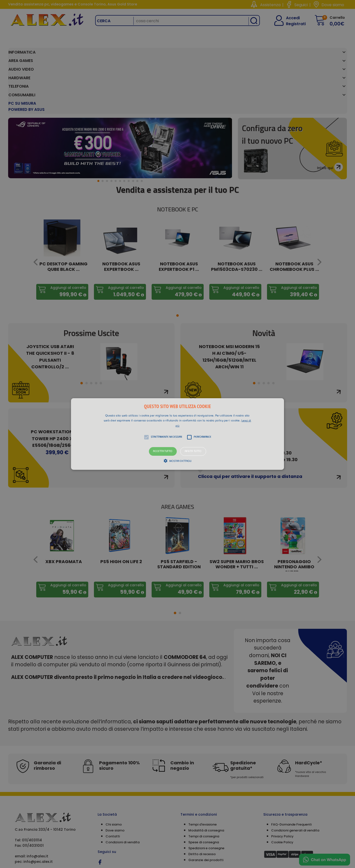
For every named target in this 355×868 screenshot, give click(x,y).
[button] (177, 434)
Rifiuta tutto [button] (193, 451)
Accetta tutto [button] (163, 451)
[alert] (177, 434)
